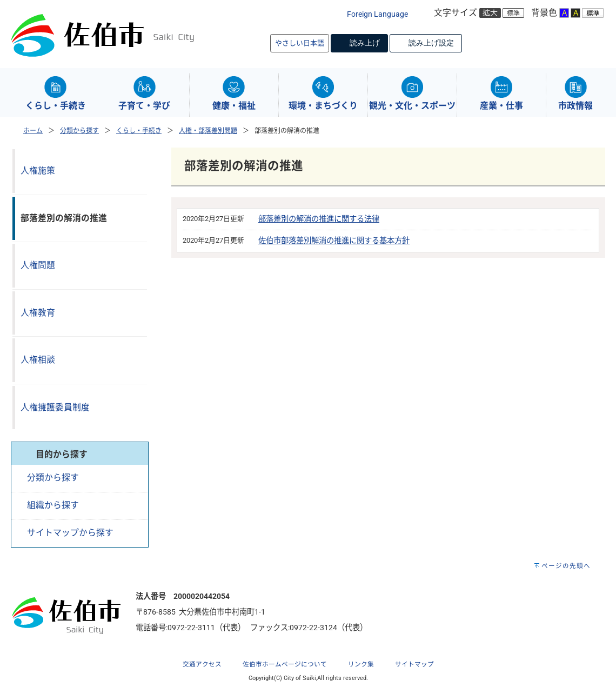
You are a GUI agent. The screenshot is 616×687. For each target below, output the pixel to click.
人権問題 (38, 265)
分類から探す (79, 131)
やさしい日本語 (300, 43)
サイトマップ (414, 664)
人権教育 (38, 313)
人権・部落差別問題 (208, 131)
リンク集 (361, 664)
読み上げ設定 (431, 43)
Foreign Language (377, 14)
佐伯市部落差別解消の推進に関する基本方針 (334, 241)
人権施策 (38, 171)
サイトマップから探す (70, 533)
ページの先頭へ (566, 566)
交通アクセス (202, 664)
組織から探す (53, 505)
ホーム (33, 131)
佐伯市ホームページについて (285, 664)
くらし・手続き (139, 131)
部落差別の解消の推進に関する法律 (319, 219)
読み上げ (365, 43)
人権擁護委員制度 (55, 407)
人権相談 (38, 360)
